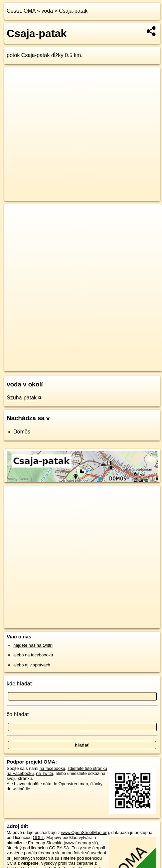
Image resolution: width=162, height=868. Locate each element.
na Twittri (45, 773)
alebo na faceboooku (33, 655)
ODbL (38, 837)
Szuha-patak (22, 398)
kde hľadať (20, 684)
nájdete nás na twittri (33, 645)
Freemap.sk (88, 360)
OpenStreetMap (53, 360)
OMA (30, 11)
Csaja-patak (73, 11)
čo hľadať (18, 714)
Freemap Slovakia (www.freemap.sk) (63, 843)
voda (47, 11)
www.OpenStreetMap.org (85, 832)
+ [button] (16, 216)
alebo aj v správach (32, 665)
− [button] (16, 226)
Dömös (22, 432)
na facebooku (52, 768)
